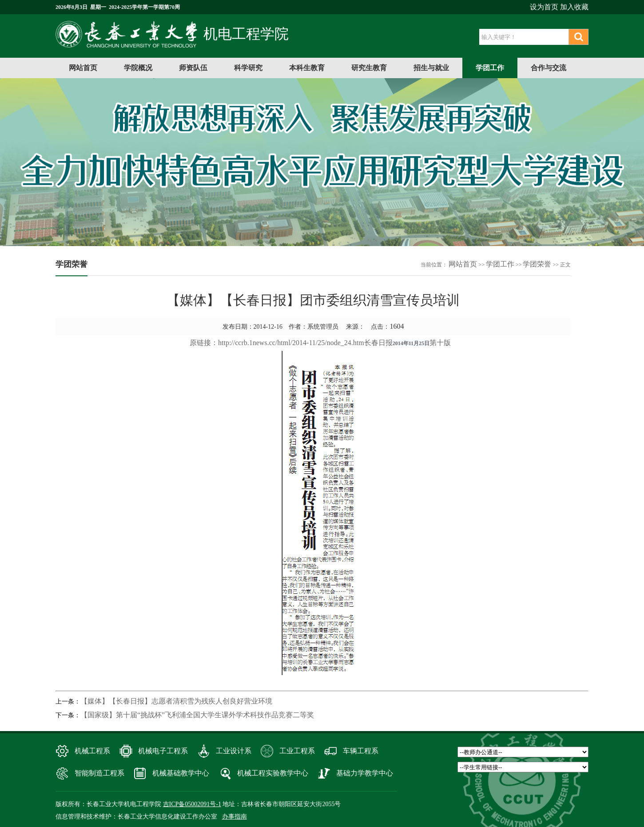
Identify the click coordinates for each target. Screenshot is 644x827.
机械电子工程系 (163, 751)
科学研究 (248, 68)
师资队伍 (193, 68)
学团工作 (490, 68)
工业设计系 (234, 751)
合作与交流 (549, 68)
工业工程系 (297, 751)
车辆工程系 (361, 751)
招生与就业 (431, 68)
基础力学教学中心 (365, 773)
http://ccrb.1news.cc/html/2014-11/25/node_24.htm (291, 343)
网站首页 (83, 68)
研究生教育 (369, 68)
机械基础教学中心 (181, 773)
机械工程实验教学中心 (273, 773)
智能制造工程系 (99, 773)
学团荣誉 (537, 264)
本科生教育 (307, 68)
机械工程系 (92, 751)
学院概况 (138, 68)
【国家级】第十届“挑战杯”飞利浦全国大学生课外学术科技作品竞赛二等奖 (197, 715)
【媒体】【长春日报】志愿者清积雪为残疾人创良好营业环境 (176, 701)
